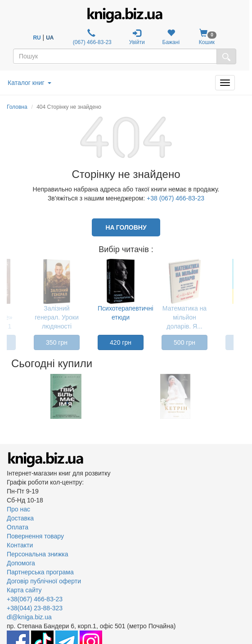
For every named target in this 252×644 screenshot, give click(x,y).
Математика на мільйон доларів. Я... (184, 317)
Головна (17, 107)
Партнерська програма (40, 572)
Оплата (18, 527)
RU (37, 38)
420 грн (121, 342)
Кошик (207, 37)
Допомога (21, 563)
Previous (8, 396)
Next (233, 396)
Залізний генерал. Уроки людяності (56, 317)
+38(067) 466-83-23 (35, 599)
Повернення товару (35, 536)
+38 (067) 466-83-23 (175, 198)
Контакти (20, 545)
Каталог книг (29, 83)
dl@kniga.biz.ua (29, 617)
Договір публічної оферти (44, 581)
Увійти (137, 37)
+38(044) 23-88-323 (35, 608)
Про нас (18, 509)
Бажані (171, 37)
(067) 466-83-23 (91, 37)
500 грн (184, 342)
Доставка (20, 518)
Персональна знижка (38, 554)
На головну (126, 227)
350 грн (57, 342)
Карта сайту (24, 590)
